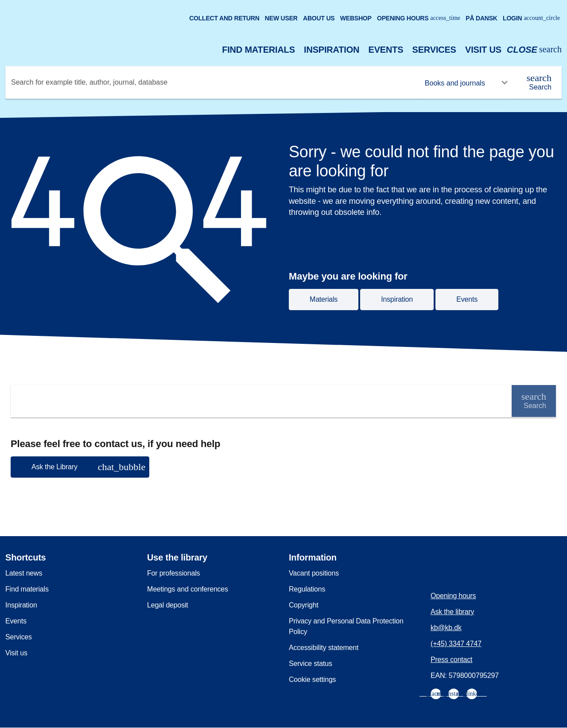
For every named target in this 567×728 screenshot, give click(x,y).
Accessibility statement (324, 648)
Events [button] (467, 299)
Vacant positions (314, 573)
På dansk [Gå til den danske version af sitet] (482, 18)
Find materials (258, 50)
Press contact (451, 660)
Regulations (307, 589)
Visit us (483, 50)
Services (434, 50)
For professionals (173, 573)
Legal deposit (168, 605)
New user (281, 18)
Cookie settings (312, 679)
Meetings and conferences (188, 589)
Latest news (24, 573)
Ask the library (452, 612)
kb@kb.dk (446, 628)
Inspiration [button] (397, 299)
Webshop (356, 18)
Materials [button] (324, 299)
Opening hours (419, 18)
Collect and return (224, 18)
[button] (80, 467)
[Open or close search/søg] (534, 50)
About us (319, 18)
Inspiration (332, 50)
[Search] (539, 82)
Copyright (304, 605)
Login (531, 18)
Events (386, 50)
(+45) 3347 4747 (456, 644)
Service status (311, 664)
